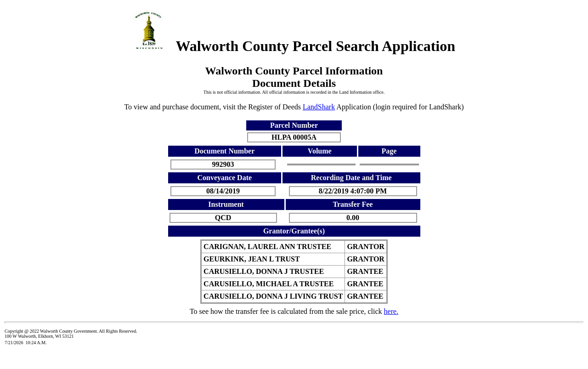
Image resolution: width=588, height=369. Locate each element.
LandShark (319, 107)
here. (391, 311)
